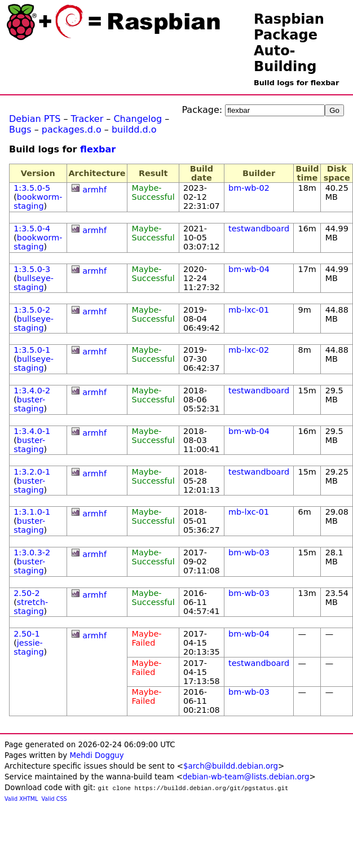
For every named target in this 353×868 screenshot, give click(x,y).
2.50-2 (27, 593)
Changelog (138, 119)
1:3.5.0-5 (32, 188)
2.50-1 (27, 634)
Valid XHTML (21, 799)
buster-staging (29, 404)
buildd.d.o (134, 130)
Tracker (87, 119)
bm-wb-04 (249, 269)
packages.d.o (72, 130)
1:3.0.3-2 (32, 553)
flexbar (98, 149)
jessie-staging (28, 647)
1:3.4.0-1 (32, 431)
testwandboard (259, 229)
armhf (94, 190)
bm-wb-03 (249, 553)
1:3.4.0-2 (32, 391)
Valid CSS (54, 799)
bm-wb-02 (249, 188)
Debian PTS (35, 119)
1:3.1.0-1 (32, 512)
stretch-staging (31, 607)
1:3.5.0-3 (32, 269)
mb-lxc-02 (249, 350)
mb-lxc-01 (249, 310)
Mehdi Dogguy (96, 755)
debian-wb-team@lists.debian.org (246, 777)
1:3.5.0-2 (32, 310)
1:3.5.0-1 (32, 350)
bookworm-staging (38, 201)
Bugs (20, 130)
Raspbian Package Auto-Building (289, 43)
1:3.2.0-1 (32, 472)
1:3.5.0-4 (32, 229)
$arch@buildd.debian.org (231, 766)
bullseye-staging (34, 283)
